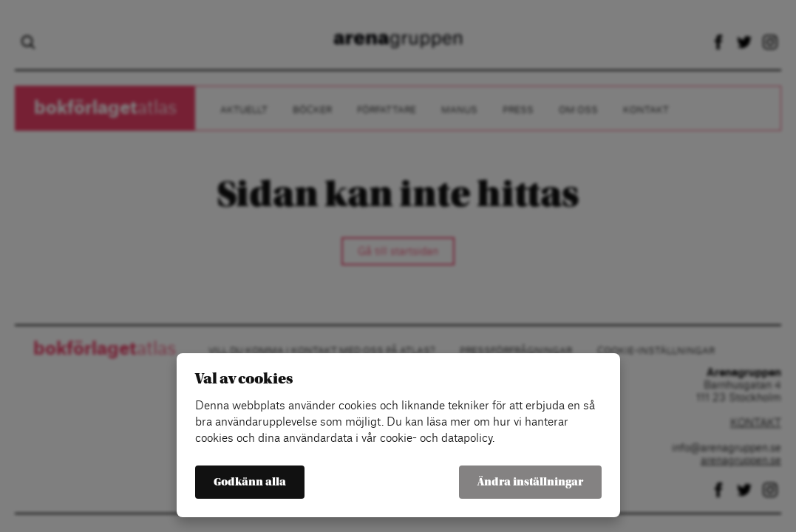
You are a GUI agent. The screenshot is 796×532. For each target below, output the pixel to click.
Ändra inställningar (530, 482)
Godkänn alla (250, 482)
